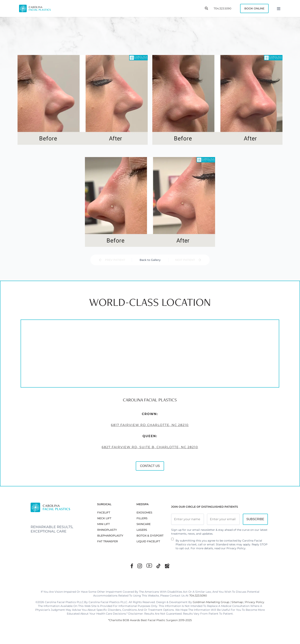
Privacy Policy (236, 548)
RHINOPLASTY (107, 530)
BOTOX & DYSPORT (150, 536)
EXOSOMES (144, 513)
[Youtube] (149, 566)
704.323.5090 (222, 8)
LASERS (142, 530)
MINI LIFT (103, 524)
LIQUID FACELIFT (148, 541)
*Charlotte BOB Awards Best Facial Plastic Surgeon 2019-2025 (150, 620)
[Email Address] (223, 519)
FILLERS (142, 518)
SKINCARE (144, 524)
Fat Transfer (108, 541)
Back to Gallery (150, 260)
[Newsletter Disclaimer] (172, 541)
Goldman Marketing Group (211, 602)
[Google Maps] (167, 566)
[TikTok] (158, 566)
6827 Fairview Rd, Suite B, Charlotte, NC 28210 (114, 467)
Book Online (254, 8)
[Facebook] (132, 566)
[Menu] (279, 8)
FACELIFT (104, 513)
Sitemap (237, 602)
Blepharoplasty (110, 536)
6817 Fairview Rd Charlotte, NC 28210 (114, 445)
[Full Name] (188, 519)
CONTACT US (114, 485)
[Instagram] (140, 566)
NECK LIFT (104, 518)
